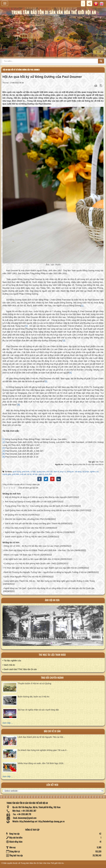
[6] (19, 405)
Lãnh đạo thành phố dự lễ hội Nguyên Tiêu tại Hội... (41, 737)
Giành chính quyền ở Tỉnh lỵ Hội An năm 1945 (26, 537)
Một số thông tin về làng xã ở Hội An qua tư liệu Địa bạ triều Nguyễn (36, 497)
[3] (64, 341)
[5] (46, 381)
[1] (82, 306)
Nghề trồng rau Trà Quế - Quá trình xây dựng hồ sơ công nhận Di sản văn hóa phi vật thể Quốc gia (49, 588)
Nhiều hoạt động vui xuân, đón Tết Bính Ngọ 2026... (41, 763)
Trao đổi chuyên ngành (52, 678)
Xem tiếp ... (8, 723)
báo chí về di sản (52, 731)
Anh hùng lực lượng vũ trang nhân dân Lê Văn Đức (28, 502)
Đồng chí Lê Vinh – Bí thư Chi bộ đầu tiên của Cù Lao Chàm (32, 546)
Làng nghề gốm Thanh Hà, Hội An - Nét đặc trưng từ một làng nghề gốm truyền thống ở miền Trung (49, 581)
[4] (70, 373)
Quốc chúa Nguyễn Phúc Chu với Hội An (23, 577)
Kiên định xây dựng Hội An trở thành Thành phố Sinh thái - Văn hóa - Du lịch (39, 550)
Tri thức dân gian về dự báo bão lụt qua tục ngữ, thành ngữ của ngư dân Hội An (41, 568)
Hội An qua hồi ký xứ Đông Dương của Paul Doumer (21, 70)
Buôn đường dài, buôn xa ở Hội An (34, 697)
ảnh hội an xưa (52, 600)
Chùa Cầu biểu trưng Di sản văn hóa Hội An (25, 528)
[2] (27, 326)
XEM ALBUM (53, 628)
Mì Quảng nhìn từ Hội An (16, 515)
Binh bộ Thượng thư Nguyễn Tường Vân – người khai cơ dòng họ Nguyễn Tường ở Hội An (45, 572)
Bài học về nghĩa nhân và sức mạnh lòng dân (38, 710)
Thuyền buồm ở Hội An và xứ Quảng (34, 683)
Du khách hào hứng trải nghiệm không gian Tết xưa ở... (43, 750)
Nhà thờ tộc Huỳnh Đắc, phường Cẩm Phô (24, 519)
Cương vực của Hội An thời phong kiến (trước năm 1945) (30, 563)
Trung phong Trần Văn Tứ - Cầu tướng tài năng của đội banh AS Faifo (37, 506)
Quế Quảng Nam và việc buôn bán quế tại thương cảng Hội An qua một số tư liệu (42, 510)
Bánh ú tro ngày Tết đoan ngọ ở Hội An (22, 555)
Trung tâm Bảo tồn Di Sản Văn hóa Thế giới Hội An (42, 863)
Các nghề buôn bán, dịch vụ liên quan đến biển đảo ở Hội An (32, 559)
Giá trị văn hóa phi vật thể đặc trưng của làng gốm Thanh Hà (33, 523)
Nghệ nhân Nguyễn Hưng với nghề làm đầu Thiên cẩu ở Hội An (34, 532)
